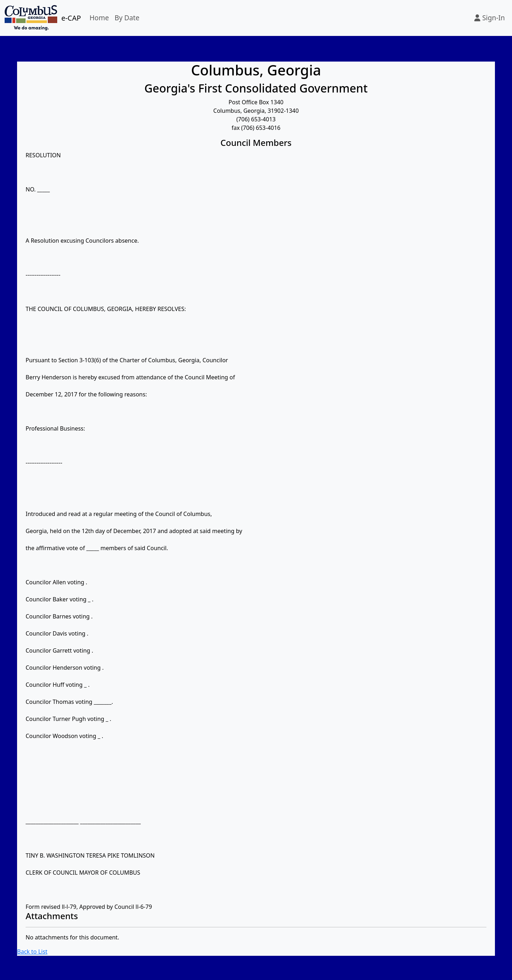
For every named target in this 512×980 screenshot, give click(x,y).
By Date (127, 18)
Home (99, 18)
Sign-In (490, 18)
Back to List (32, 952)
